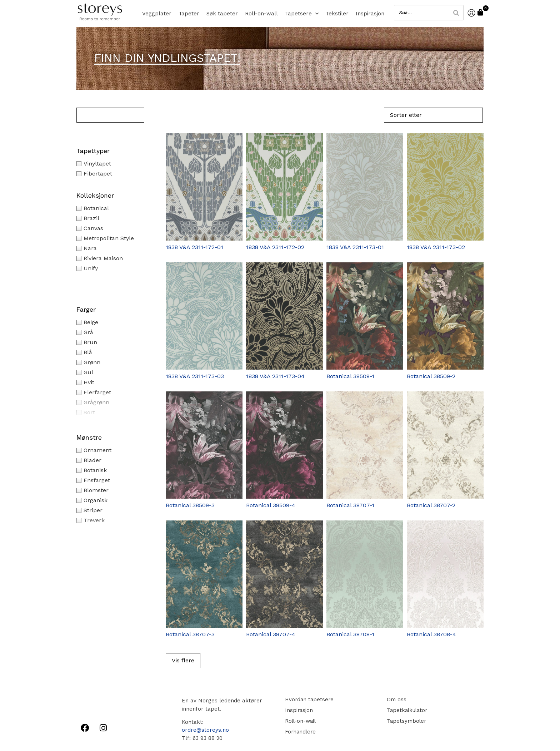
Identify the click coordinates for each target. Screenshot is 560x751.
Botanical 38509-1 (350, 376)
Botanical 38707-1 (350, 505)
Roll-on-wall (261, 14)
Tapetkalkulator (406, 710)
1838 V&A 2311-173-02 (436, 247)
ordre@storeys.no (205, 730)
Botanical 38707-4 (271, 634)
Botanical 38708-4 (431, 634)
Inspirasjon (370, 14)
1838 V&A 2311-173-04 (275, 376)
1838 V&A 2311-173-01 (355, 247)
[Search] (455, 13)
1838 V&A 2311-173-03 (195, 376)
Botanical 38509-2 (431, 376)
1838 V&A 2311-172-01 (194, 247)
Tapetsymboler (405, 721)
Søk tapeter (222, 14)
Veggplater (157, 14)
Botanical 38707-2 (431, 505)
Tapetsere (302, 14)
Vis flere (183, 660)
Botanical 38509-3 (190, 505)
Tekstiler (337, 14)
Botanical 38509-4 (271, 505)
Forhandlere (300, 732)
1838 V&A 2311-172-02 (275, 247)
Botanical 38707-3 (190, 634)
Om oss (395, 700)
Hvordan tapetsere (309, 700)
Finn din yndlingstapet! (167, 58)
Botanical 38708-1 (350, 634)
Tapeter (189, 14)
